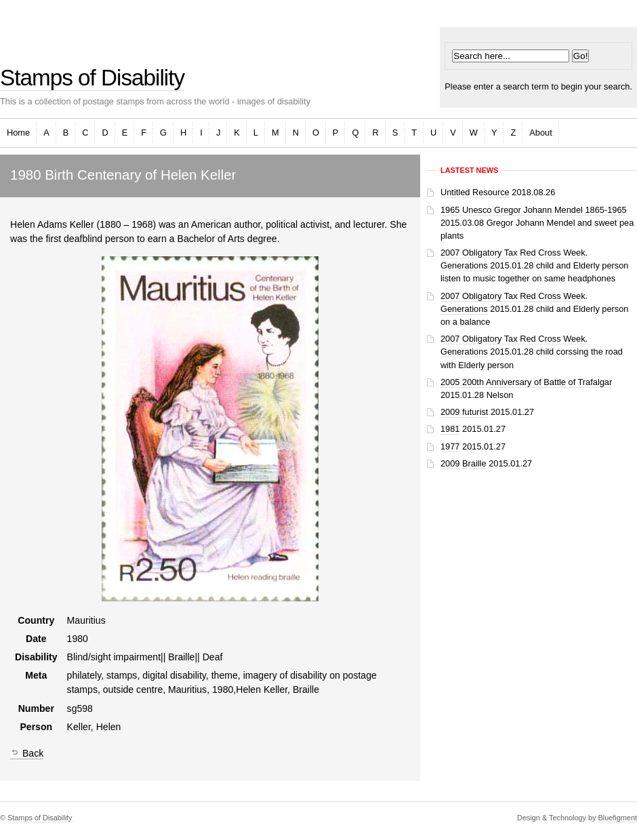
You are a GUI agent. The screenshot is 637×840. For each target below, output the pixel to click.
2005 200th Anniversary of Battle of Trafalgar (526, 382)
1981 (450, 429)
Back (27, 753)
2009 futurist (464, 412)
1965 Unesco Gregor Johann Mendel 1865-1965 (534, 210)
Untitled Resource (475, 192)
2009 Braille (464, 463)
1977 (450, 446)
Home (18, 133)
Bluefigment (618, 818)
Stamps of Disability (92, 78)
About (540, 133)
